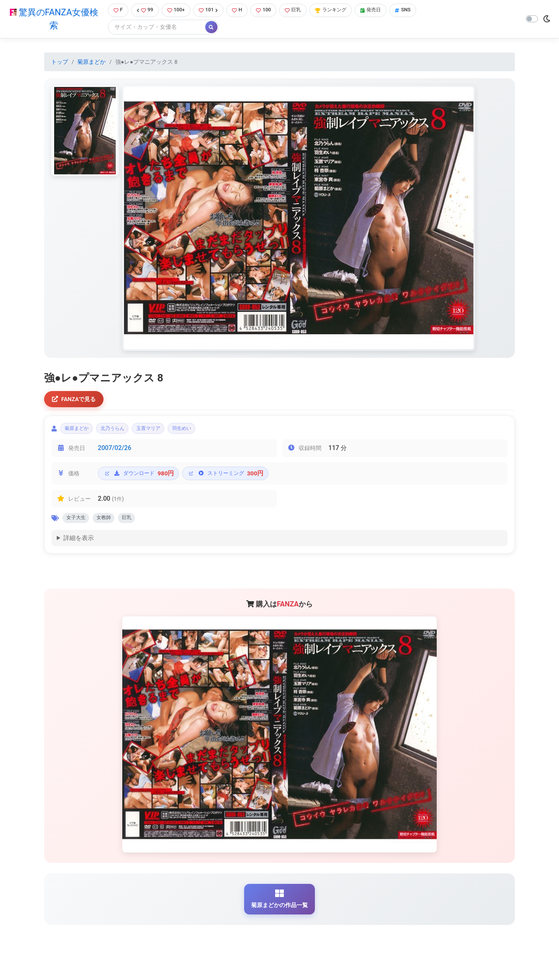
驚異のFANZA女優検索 (52, 20)
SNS (421, 11)
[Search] (153, 28)
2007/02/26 (115, 453)
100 (269, 11)
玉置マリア (167, 432)
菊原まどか (91, 63)
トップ (60, 63)
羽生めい (207, 432)
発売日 (386, 11)
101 (211, 11)
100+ (176, 11)
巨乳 (301, 11)
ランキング (342, 11)
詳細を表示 (79, 546)
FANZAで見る (77, 401)
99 (143, 11)
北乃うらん (123, 432)
